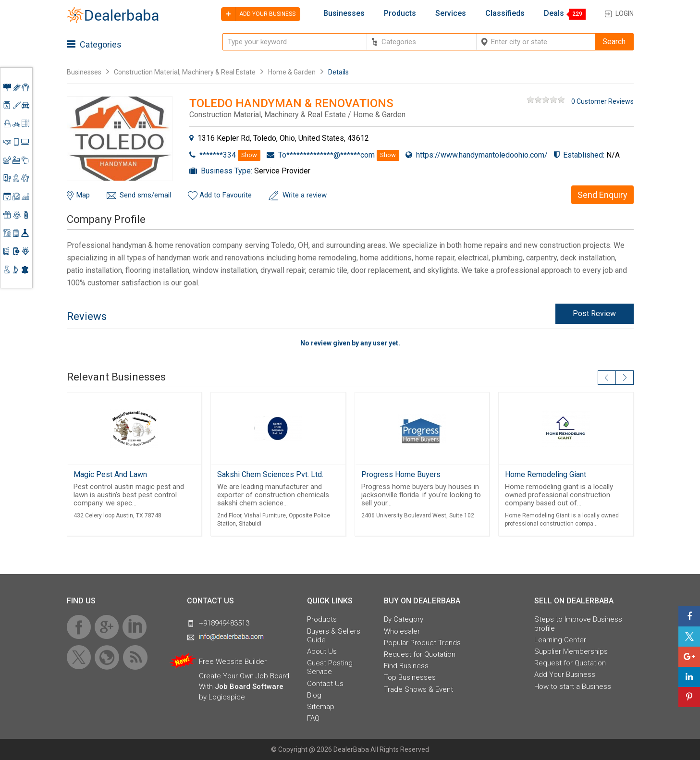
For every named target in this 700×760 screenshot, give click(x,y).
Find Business (406, 666)
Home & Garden (292, 72)
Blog (314, 695)
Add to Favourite (226, 195)
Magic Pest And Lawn (110, 474)
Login (625, 13)
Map (83, 195)
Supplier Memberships (571, 651)
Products (400, 13)
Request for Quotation (420, 654)
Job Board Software (249, 686)
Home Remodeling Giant (546, 474)
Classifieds (505, 13)
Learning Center (560, 640)
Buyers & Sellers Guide (334, 636)
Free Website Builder (233, 662)
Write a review (305, 195)
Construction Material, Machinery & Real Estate (185, 72)
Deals (554, 13)
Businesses (344, 13)
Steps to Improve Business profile (578, 624)
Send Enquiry (602, 195)
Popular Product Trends (422, 643)
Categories (94, 44)
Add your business (258, 14)
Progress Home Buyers (401, 474)
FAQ (313, 718)
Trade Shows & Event (418, 689)
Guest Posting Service (330, 667)
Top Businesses (410, 677)
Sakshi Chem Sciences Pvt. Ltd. (270, 474)
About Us (322, 651)
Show (249, 155)
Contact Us (325, 684)
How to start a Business (573, 686)
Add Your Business (565, 674)
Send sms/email (145, 195)
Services (451, 13)
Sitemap (321, 707)
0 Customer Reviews (602, 101)
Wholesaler (402, 631)
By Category (404, 619)
